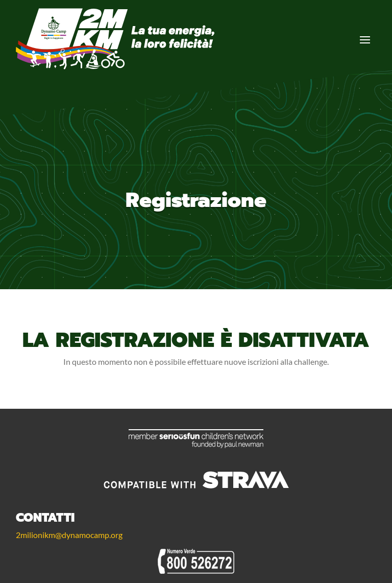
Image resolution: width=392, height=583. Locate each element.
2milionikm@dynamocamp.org (69, 535)
